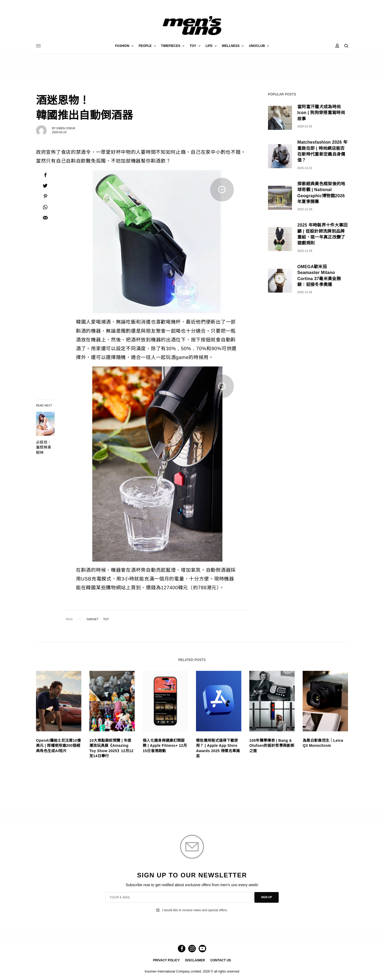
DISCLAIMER (195, 960)
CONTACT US (221, 960)
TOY (106, 619)
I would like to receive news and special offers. (195, 910)
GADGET (93, 619)
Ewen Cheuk (66, 128)
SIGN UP (267, 897)
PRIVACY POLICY (166, 960)
